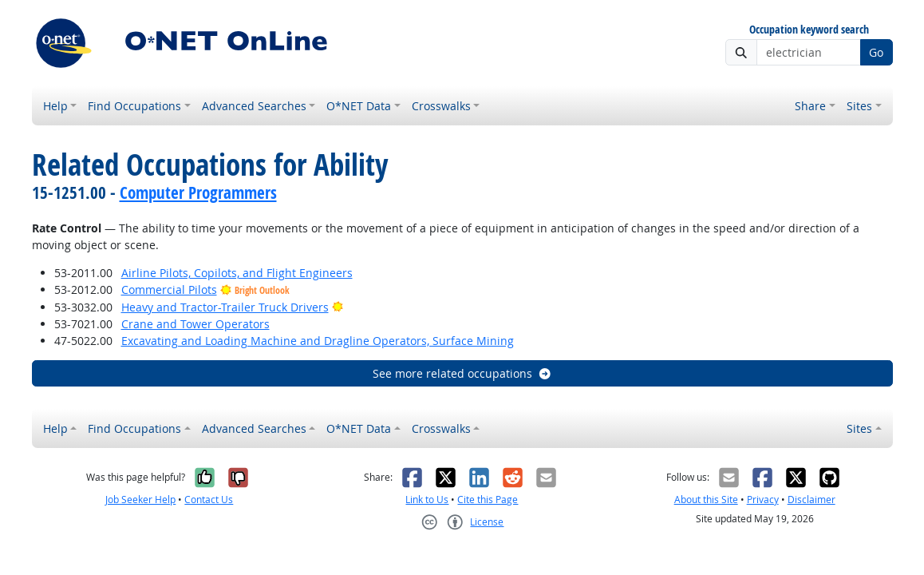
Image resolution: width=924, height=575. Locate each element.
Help (55, 106)
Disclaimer (811, 500)
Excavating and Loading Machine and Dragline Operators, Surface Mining (318, 341)
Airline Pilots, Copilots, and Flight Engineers (237, 273)
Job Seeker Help (140, 500)
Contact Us (209, 500)
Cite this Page (488, 500)
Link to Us (427, 500)
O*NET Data (359, 106)
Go (876, 52)
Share (810, 106)
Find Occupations (134, 106)
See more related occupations (462, 373)
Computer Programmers (198, 192)
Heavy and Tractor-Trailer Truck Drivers (225, 307)
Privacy (763, 500)
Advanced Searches (254, 106)
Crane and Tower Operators (195, 324)
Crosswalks (441, 106)
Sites (859, 106)
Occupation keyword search (809, 30)
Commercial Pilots (169, 289)
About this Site (706, 500)
